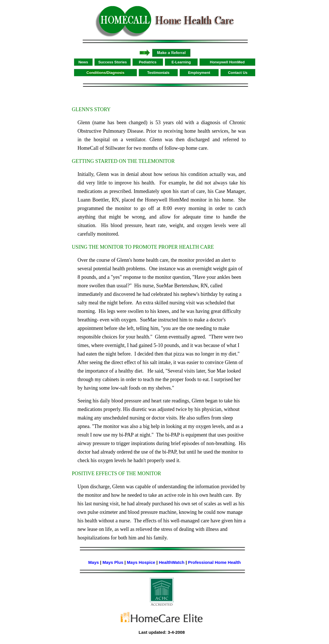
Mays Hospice (141, 562)
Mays (94, 562)
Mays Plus (113, 562)
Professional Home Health (214, 562)
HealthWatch (171, 562)
